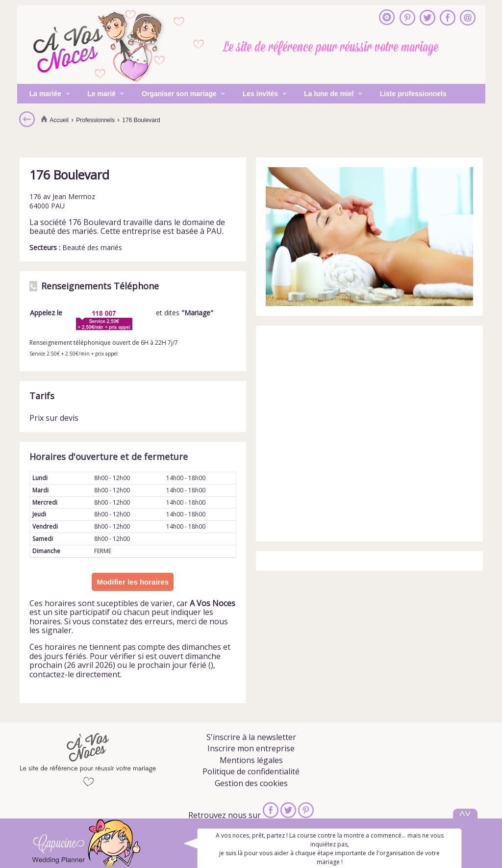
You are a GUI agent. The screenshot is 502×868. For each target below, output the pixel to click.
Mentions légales (251, 760)
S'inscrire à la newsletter (251, 737)
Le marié (100, 95)
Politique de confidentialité (251, 771)
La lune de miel (327, 95)
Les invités (259, 95)
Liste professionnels (413, 94)
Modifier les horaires (133, 582)
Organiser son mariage (177, 95)
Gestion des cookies (251, 783)
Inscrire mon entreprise (251, 748)
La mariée (44, 95)
